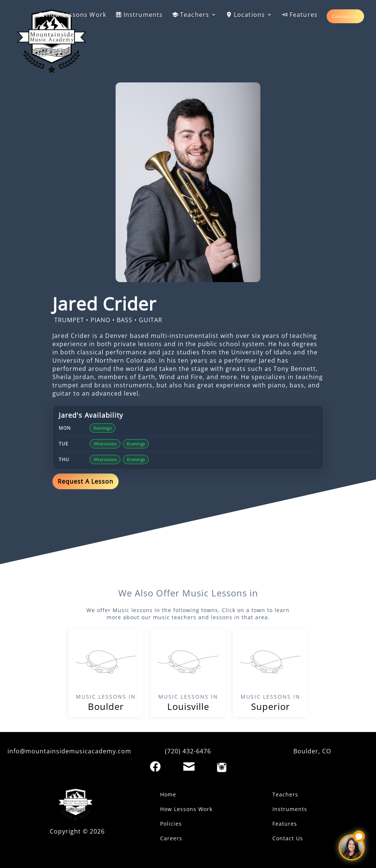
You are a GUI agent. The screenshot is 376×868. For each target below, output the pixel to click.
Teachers (194, 15)
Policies (171, 824)
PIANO (100, 320)
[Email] (189, 766)
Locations (249, 15)
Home (168, 794)
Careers (171, 838)
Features (299, 15)
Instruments (139, 15)
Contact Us (345, 16)
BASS (125, 320)
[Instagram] (222, 767)
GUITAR (151, 320)
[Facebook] (155, 766)
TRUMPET (69, 320)
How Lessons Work (72, 15)
